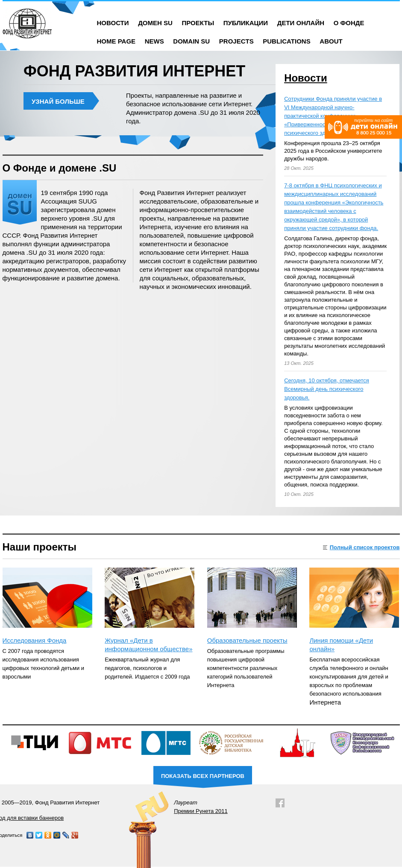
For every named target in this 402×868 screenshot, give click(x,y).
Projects (236, 41)
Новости (113, 23)
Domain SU (191, 41)
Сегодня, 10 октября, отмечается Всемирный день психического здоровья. (327, 389)
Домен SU (155, 23)
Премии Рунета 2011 (201, 811)
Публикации (246, 23)
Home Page (116, 41)
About (331, 41)
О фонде (349, 23)
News (154, 41)
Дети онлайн (301, 23)
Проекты (198, 23)
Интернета (325, 702)
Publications (286, 41)
